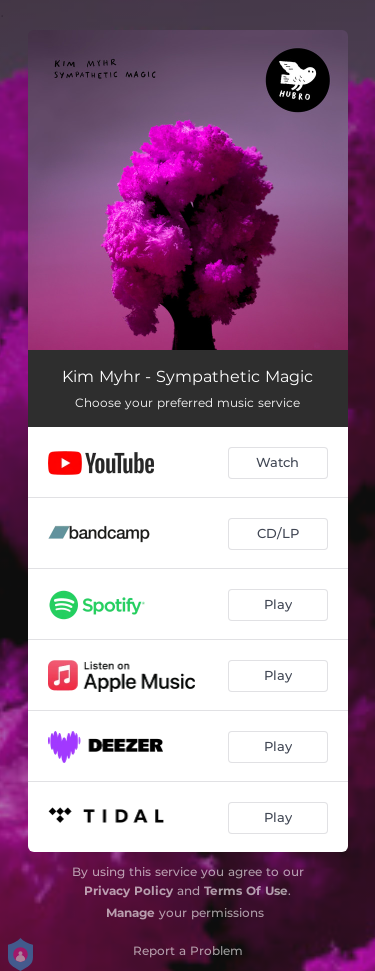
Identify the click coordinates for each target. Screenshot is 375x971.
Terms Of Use (246, 890)
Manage (130, 912)
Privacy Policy (128, 890)
